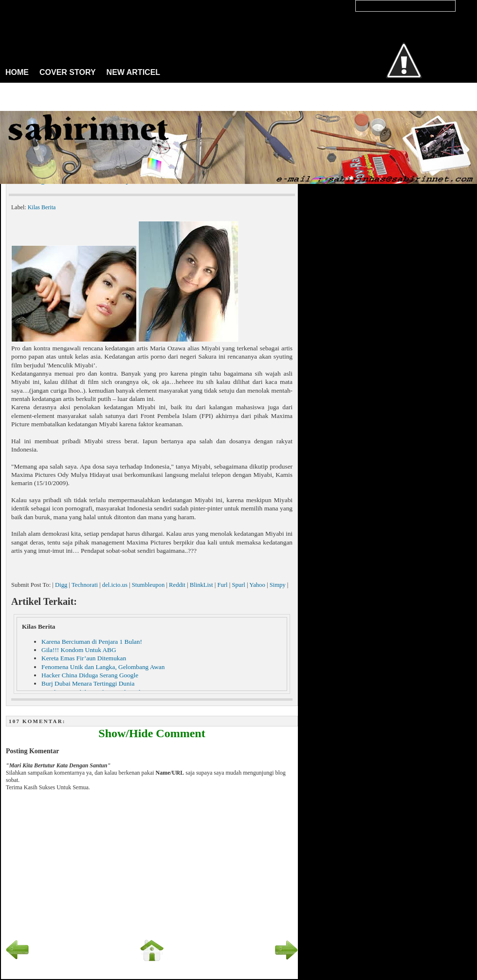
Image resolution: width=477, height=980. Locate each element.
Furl (222, 585)
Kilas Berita (42, 207)
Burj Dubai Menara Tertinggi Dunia (88, 683)
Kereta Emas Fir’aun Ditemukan (84, 658)
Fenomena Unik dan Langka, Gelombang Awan (103, 667)
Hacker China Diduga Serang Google (90, 675)
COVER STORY (68, 72)
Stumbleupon (148, 585)
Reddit (177, 585)
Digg (61, 585)
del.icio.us (115, 585)
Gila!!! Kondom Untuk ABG (79, 650)
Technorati (85, 585)
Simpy (278, 585)
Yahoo (257, 585)
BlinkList (202, 585)
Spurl (238, 585)
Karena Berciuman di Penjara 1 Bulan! (92, 642)
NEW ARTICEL (134, 72)
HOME (17, 72)
